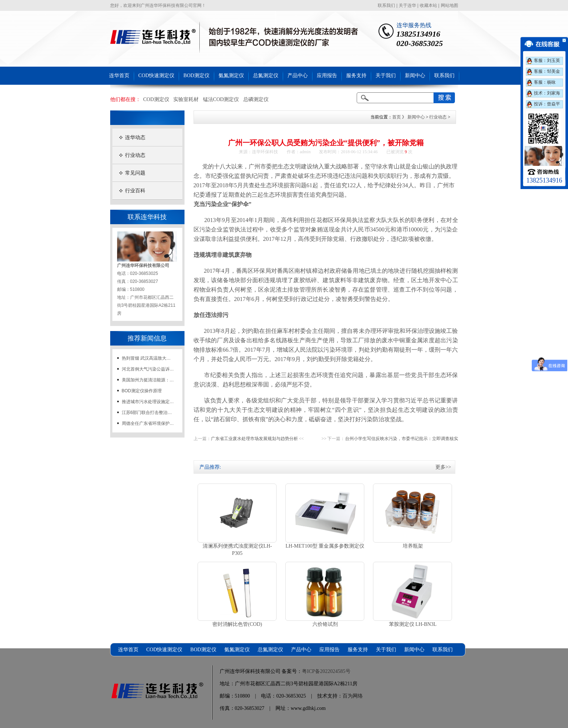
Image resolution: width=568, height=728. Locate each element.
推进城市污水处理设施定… (148, 402)
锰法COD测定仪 (221, 99)
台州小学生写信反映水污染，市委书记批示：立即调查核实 (402, 439)
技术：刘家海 (547, 93)
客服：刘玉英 (547, 60)
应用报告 (327, 76)
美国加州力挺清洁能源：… (148, 380)
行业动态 (135, 155)
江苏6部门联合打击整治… (147, 413)
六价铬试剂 (325, 624)
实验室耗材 (186, 99)
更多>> (443, 467)
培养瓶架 (413, 546)
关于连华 (407, 5)
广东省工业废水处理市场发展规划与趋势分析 (254, 439)
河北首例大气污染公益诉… (148, 369)
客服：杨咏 (545, 82)
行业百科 (135, 191)
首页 (397, 117)
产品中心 (298, 76)
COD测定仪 (156, 99)
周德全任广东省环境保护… (148, 423)
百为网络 (353, 696)
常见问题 (135, 173)
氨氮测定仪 (231, 76)
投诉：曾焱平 (547, 104)
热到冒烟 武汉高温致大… (146, 358)
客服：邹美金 (547, 71)
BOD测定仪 (196, 76)
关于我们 (386, 76)
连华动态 (135, 137)
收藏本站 (428, 5)
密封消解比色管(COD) (237, 624)
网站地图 (449, 5)
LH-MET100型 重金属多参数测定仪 (325, 546)
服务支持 (356, 76)
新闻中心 (415, 76)
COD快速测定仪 (157, 76)
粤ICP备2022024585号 (326, 671)
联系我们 (386, 5)
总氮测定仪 (266, 76)
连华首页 (119, 76)
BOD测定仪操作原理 (142, 391)
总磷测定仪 (256, 99)
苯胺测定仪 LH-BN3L (413, 624)
